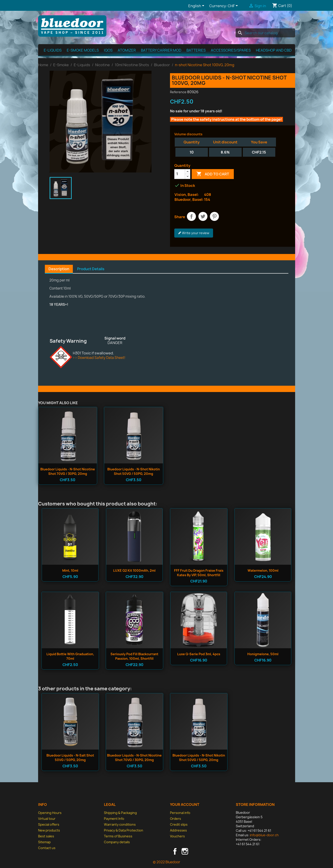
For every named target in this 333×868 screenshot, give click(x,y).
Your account (185, 805)
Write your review (194, 233)
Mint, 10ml (70, 570)
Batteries (196, 50)
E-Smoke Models (83, 50)
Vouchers (177, 836)
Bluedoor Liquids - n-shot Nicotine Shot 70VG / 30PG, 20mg (68, 471)
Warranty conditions (120, 824)
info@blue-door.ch (264, 835)
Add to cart (213, 174)
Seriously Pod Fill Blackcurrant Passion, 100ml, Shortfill (134, 656)
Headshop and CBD (274, 50)
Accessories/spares (231, 50)
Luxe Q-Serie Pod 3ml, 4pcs (199, 654)
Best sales (46, 836)
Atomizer (127, 50)
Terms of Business (118, 836)
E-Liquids (53, 50)
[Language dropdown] (197, 6)
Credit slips (179, 824)
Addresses (178, 830)
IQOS (108, 50)
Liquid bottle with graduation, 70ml (70, 656)
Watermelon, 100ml (263, 570)
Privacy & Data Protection (124, 830)
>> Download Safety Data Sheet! (99, 358)
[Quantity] (180, 174)
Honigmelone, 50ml (263, 654)
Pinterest (214, 216)
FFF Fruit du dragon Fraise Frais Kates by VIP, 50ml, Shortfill (199, 573)
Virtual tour (47, 819)
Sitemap (44, 842)
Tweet (203, 216)
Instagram (185, 851)
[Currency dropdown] (234, 6)
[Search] (265, 33)
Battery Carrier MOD (161, 50)
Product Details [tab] (91, 269)
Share (191, 216)
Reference (178, 92)
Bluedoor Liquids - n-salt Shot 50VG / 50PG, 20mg (70, 758)
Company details (117, 842)
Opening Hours (50, 813)
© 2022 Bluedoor (166, 862)
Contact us (47, 848)
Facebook (175, 851)
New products (49, 830)
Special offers (49, 824)
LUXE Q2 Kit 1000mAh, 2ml (134, 570)
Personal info (180, 813)
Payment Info (114, 819)
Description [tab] (59, 269)
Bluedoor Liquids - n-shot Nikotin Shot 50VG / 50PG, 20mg (134, 471)
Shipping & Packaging (120, 813)
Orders (176, 819)
